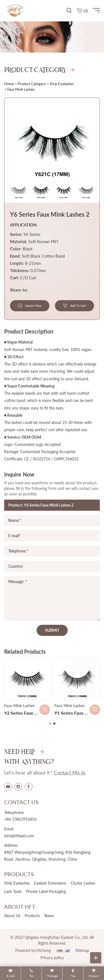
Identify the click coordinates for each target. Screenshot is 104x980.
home (9, 84)
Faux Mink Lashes (19, 706)
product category (32, 84)
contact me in (70, 772)
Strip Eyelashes (62, 84)
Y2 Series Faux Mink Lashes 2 (33, 713)
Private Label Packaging (46, 891)
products (32, 916)
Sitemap (82, 950)
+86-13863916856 (20, 819)
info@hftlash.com (19, 836)
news (49, 916)
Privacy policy (52, 958)
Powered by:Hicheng (33, 950)
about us (12, 916)
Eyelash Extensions (50, 883)
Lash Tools (13, 891)
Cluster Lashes (83, 883)
